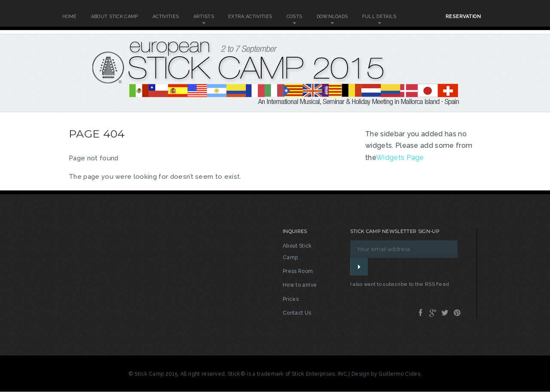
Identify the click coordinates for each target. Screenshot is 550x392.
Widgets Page (400, 158)
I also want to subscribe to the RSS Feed (400, 284)
